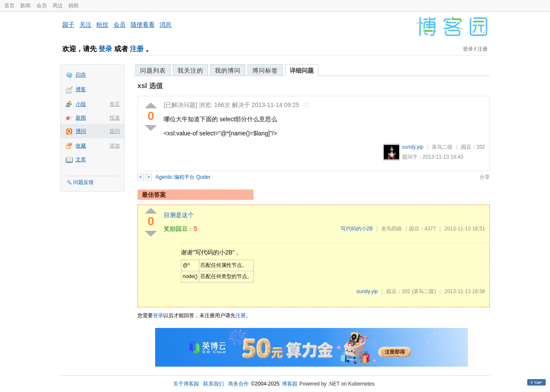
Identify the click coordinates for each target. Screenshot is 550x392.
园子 (68, 24)
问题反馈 (83, 182)
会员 (42, 6)
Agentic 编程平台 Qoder (183, 177)
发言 (115, 104)
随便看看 (143, 24)
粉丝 (102, 24)
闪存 (81, 75)
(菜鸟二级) (424, 291)
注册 (137, 49)
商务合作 (238, 384)
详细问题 (302, 70)
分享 (485, 177)
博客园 (290, 384)
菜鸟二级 (442, 147)
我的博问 (228, 70)
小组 (81, 104)
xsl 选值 (150, 86)
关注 (86, 24)
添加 (115, 146)
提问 (115, 131)
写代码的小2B (357, 229)
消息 (165, 24)
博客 (81, 89)
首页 (9, 6)
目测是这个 (179, 215)
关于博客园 (186, 384)
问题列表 (153, 70)
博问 (81, 131)
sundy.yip (413, 147)
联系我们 (214, 384)
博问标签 (265, 70)
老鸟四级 (391, 229)
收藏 (81, 146)
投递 (115, 118)
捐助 (73, 6)
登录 (105, 49)
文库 (81, 159)
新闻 (25, 6)
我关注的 (190, 70)
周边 (58, 6)
